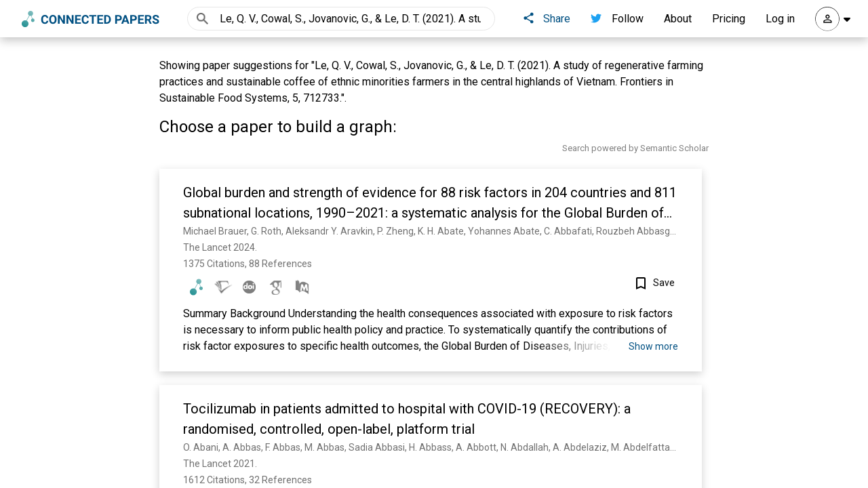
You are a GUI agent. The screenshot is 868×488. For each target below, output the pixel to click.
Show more (653, 346)
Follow (617, 19)
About (678, 19)
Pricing (729, 19)
